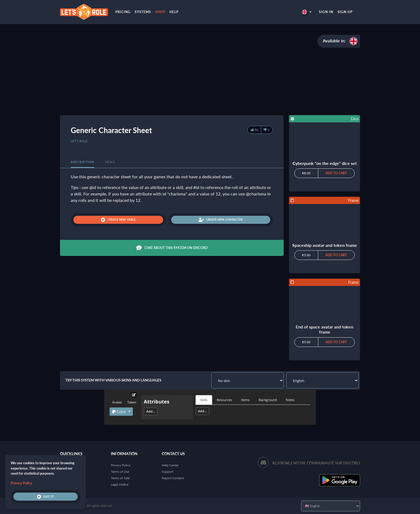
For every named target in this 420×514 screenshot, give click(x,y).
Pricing (123, 12)
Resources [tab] (224, 400)
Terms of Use (120, 472)
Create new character (221, 220)
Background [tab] (268, 400)
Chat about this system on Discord (172, 248)
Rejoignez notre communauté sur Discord (316, 463)
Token (132, 402)
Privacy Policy (121, 465)
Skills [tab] (204, 400)
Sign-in (326, 12)
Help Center (170, 465)
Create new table (118, 220)
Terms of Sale (120, 478)
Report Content (173, 478)
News (110, 162)
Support (168, 472)
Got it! (46, 497)
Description (82, 162)
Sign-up (345, 12)
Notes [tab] (290, 400)
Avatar (117, 402)
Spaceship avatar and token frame (325, 245)
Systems (143, 12)
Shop (160, 12)
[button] (307, 12)
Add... (151, 411)
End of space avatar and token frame (325, 329)
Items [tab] (245, 400)
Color (120, 412)
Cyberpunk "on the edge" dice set (325, 163)
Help (174, 12)
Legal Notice (120, 484)
